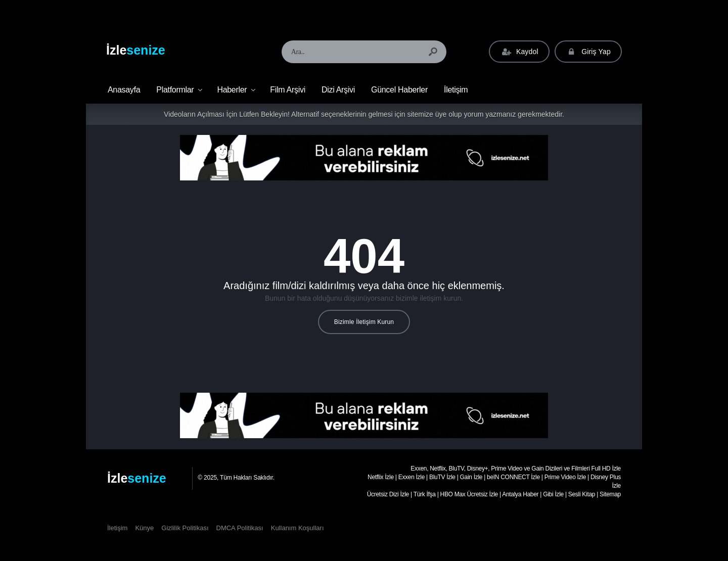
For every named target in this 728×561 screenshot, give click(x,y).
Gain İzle (471, 477)
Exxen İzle (412, 477)
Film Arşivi (288, 90)
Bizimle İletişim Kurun (364, 322)
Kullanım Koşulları (298, 528)
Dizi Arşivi (338, 90)
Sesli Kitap (582, 494)
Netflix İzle (381, 477)
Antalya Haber (520, 494)
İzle (136, 50)
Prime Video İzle (565, 477)
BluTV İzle (442, 477)
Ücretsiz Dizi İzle (388, 494)
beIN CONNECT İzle (513, 477)
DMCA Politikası (240, 528)
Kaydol (519, 52)
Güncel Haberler (399, 90)
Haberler (232, 90)
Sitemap (610, 494)
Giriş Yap (588, 52)
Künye (144, 528)
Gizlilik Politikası (185, 528)
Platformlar (175, 90)
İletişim (456, 90)
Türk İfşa (425, 494)
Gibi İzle (553, 494)
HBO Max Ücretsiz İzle (469, 494)
